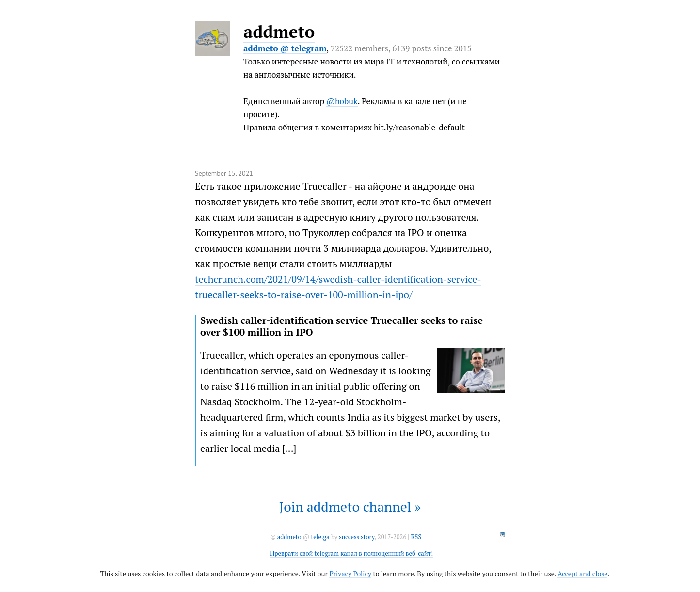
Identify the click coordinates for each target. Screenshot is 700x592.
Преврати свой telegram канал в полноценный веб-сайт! (351, 553)
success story (357, 537)
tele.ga (320, 537)
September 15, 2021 (224, 173)
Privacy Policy (350, 573)
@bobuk (342, 101)
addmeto (279, 32)
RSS (416, 537)
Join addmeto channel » (350, 506)
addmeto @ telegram (285, 48)
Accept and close (582, 573)
